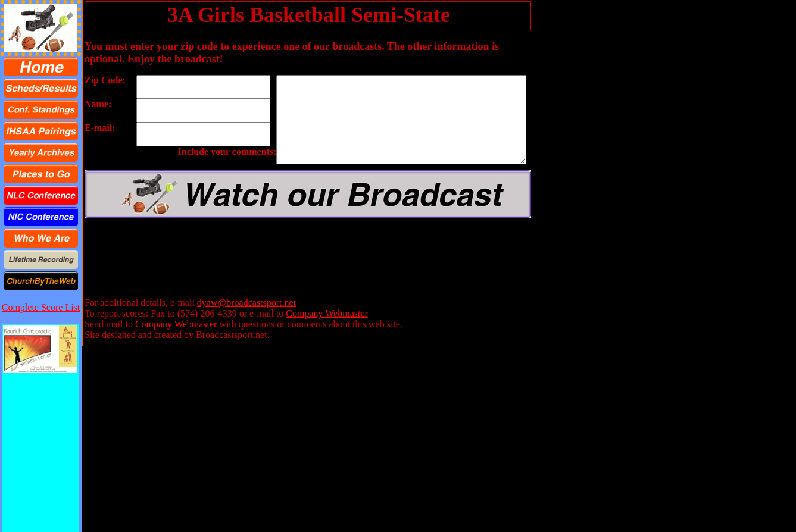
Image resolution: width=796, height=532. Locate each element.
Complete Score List (41, 307)
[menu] (41, 174)
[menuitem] (41, 67)
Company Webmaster (327, 313)
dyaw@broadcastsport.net (246, 303)
